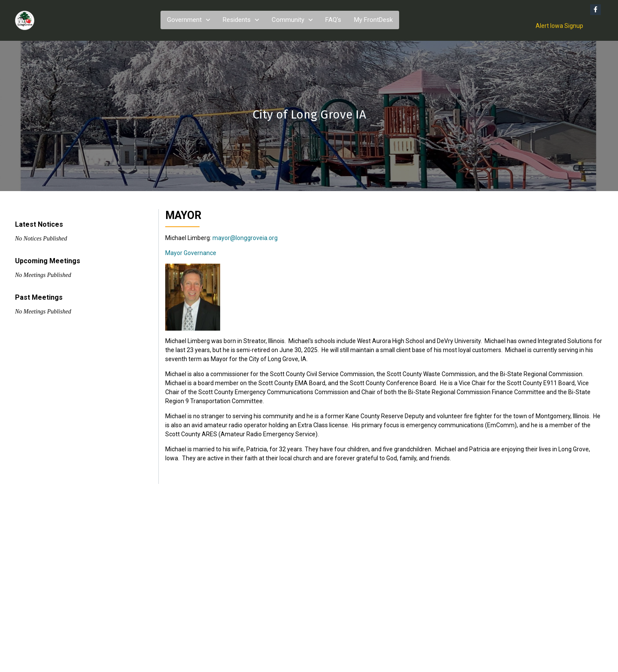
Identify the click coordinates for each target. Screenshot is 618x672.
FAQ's (333, 20)
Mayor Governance (191, 253)
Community (288, 20)
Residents (237, 20)
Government (184, 20)
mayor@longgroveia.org (245, 238)
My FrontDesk (373, 20)
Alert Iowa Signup (559, 26)
